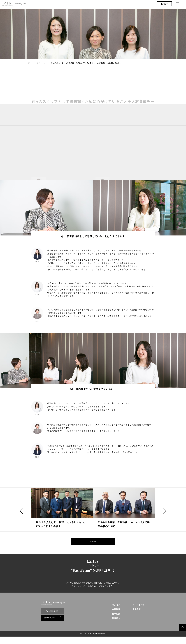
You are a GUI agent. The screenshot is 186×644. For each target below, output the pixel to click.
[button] (22, 511)
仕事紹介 (114, 621)
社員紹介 (114, 626)
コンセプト (115, 611)
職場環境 (136, 616)
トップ (27, 63)
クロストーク (41, 63)
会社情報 (114, 616)
